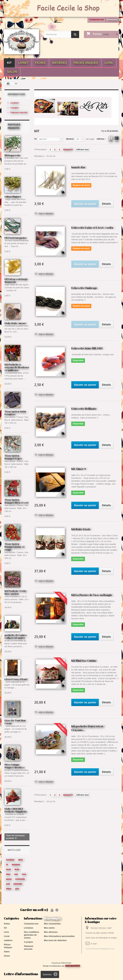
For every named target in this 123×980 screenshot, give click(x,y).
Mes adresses (51, 932)
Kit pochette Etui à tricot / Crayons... (88, 728)
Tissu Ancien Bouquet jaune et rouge (14, 547)
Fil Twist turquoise (16, 238)
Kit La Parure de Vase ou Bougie (92, 595)
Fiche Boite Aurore (15, 323)
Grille (111, 139)
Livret (23, 63)
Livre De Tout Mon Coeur (15, 722)
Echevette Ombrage (84, 288)
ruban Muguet (13, 196)
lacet (8, 869)
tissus (7, 956)
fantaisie (16, 865)
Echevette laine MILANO (87, 348)
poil (8, 884)
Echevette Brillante (84, 409)
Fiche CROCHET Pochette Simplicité (16, 810)
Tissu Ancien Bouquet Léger (13, 457)
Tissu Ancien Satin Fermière (15, 413)
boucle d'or (78, 167)
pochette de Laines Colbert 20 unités (16, 636)
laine (20, 860)
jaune (9, 879)
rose (24, 874)
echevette (20, 879)
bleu (8, 874)
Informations (16, 94)
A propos (14, 108)
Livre (109, 63)
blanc (9, 889)
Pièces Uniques (86, 63)
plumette (18, 884)
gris (17, 889)
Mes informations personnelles (59, 936)
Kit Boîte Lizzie (81, 529)
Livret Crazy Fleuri (16, 679)
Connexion (112, 20)
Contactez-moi (97, 20)
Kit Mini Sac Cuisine (84, 661)
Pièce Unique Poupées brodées (14, 766)
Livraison (14, 103)
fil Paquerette (13, 155)
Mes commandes (52, 924)
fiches (40, 63)
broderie (10, 860)
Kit (9, 63)
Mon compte (52, 918)
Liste (117, 139)
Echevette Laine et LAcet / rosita (92, 228)
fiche (17, 869)
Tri (36, 139)
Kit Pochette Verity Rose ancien (16, 592)
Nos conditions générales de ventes (31, 935)
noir (16, 874)
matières (60, 63)
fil (7, 865)
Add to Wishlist (46, 214)
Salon (12, 72)
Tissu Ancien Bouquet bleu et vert (16, 501)
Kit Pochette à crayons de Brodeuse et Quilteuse (17, 367)
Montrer (70, 139)
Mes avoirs (49, 928)
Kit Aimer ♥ (79, 469)
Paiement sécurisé (19, 112)
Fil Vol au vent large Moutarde (16, 280)
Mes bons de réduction (55, 940)
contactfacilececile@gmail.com (100, 948)
